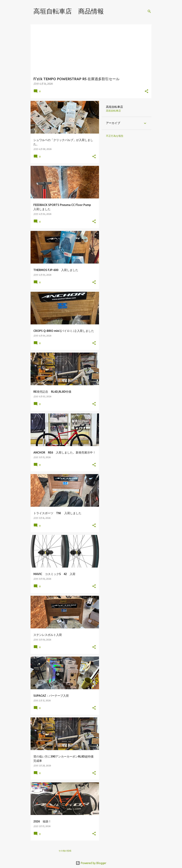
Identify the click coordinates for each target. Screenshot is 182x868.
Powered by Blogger (91, 863)
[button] (146, 91)
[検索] (149, 11)
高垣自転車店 (113, 111)
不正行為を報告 (115, 136)
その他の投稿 (65, 851)
